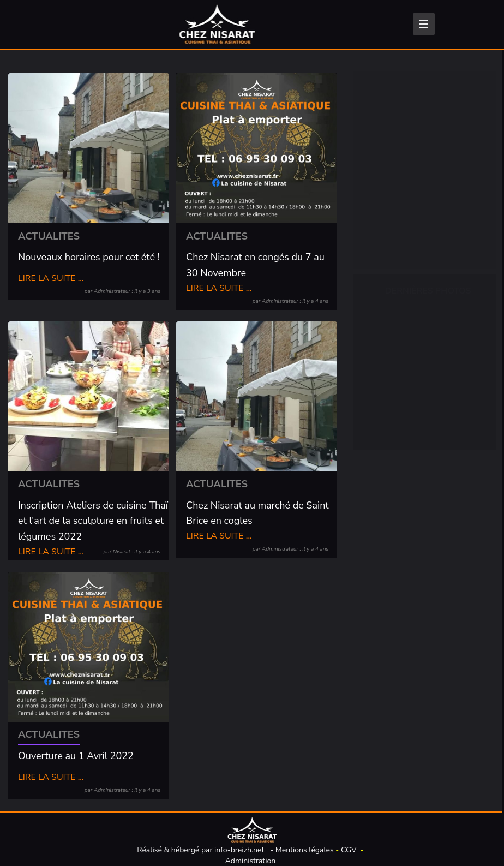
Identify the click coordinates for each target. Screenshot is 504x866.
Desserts (392, 220)
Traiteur (390, 245)
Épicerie (390, 145)
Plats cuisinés (402, 195)
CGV (349, 850)
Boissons (392, 120)
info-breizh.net (239, 850)
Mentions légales (305, 850)
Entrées (390, 170)
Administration (251, 861)
